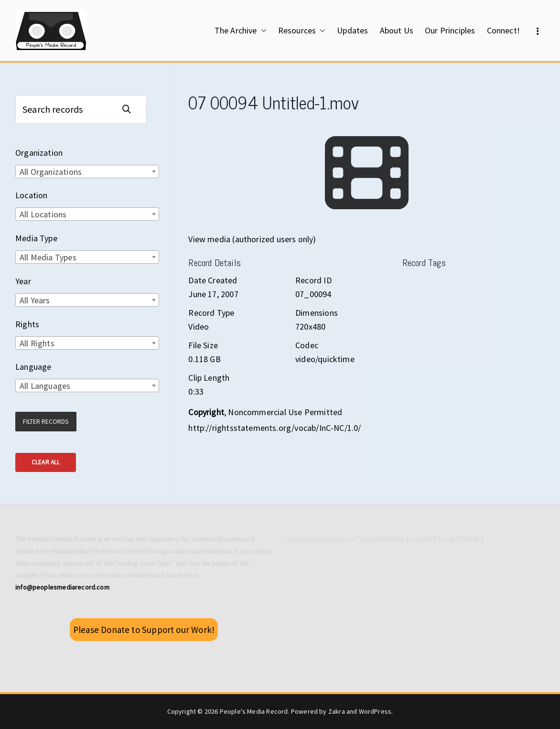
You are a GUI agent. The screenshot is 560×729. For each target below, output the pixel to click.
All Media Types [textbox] (48, 257)
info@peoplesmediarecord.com (62, 587)
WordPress (375, 711)
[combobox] (87, 172)
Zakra (337, 711)
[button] (262, 31)
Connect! (503, 30)
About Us (397, 30)
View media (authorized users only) (252, 239)
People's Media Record (254, 711)
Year (23, 281)
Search (130, 109)
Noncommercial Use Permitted (285, 412)
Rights (27, 324)
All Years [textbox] (35, 300)
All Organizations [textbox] (51, 172)
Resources (302, 31)
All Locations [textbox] (43, 214)
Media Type (36, 238)
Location (31, 195)
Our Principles (450, 30)
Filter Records (46, 421)
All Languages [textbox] (45, 386)
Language (33, 367)
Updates (352, 30)
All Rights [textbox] (37, 343)
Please (144, 630)
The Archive (241, 31)
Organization (39, 153)
